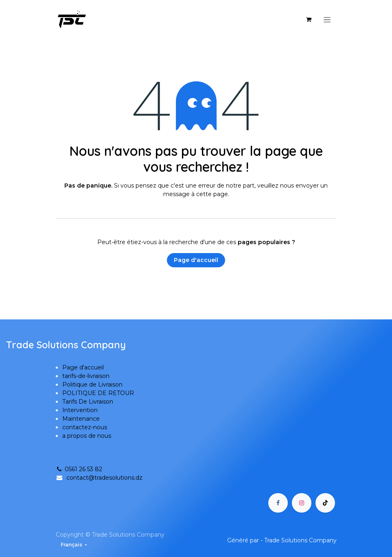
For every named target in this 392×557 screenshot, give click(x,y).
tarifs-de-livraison (86, 376)
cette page (212, 194)
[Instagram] (302, 503)
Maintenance (81, 419)
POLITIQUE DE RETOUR (98, 393)
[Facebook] (278, 503)
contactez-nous (85, 427)
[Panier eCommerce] (309, 20)
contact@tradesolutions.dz (104, 478)
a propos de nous (87, 436)
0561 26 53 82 (79, 469)
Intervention (80, 410)
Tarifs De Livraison (88, 402)
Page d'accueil (196, 260)
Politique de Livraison (92, 384)
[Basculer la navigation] (327, 20)
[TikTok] (325, 503)
